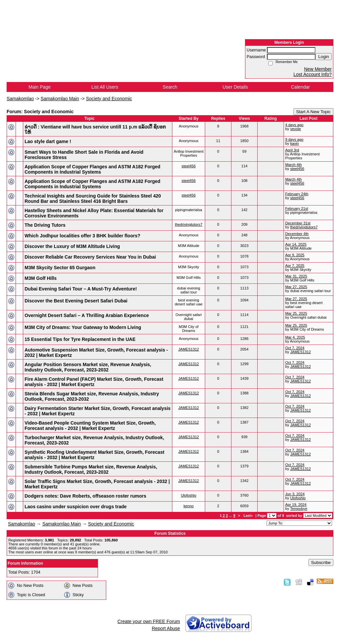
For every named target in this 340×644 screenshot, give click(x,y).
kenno (189, 506)
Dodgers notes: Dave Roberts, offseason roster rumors (85, 496)
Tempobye (299, 509)
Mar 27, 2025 (296, 287)
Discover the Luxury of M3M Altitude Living (72, 246)
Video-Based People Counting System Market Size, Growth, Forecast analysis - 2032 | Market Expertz (90, 426)
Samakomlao (20, 99)
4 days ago (294, 125)
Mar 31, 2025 (296, 276)
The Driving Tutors (45, 225)
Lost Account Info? (313, 74)
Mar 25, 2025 (296, 313)
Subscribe (321, 563)
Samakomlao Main (60, 99)
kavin (295, 143)
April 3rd (292, 150)
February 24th (297, 194)
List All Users (105, 87)
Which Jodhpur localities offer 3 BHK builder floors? (82, 236)
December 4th (297, 234)
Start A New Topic (313, 112)
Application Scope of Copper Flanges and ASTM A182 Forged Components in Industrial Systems (92, 169)
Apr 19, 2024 (296, 505)
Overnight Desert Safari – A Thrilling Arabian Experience (87, 315)
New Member (318, 69)
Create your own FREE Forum (149, 621)
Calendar (300, 87)
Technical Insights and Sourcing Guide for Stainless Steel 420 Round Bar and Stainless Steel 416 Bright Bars (93, 199)
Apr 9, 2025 (295, 255)
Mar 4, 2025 (295, 337)
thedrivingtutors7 (189, 224)
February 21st (297, 208)
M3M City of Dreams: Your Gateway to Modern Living (83, 327)
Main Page (40, 87)
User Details (235, 87)
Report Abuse (166, 628)
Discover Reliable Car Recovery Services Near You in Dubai (90, 257)
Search (170, 87)
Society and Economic (109, 99)
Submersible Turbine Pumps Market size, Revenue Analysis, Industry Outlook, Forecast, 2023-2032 (91, 469)
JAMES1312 (189, 349)
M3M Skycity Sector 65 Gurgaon (60, 268)
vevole (296, 129)
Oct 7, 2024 (295, 348)
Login (324, 57)
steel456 (189, 166)
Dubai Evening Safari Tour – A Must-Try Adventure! (81, 289)
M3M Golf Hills (41, 278)
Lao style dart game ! (48, 141)
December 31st (298, 223)
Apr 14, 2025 (296, 244)
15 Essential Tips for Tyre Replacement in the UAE (80, 339)
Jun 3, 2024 (295, 494)
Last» (249, 516)
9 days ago (294, 139)
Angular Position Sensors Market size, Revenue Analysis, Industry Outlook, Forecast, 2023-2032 (88, 367)
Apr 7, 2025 (295, 266)
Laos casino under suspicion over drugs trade (76, 507)
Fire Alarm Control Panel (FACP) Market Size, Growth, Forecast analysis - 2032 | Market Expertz (94, 382)
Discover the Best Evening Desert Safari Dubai (76, 301)
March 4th (294, 165)
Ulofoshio (189, 495)
